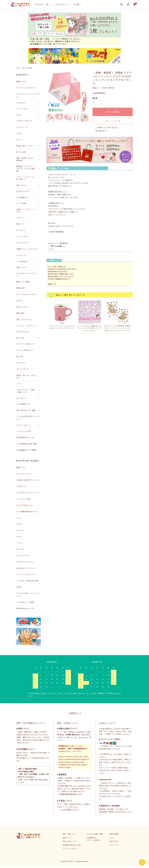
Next (85, 92)
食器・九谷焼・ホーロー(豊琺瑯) (25, 159)
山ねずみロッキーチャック (26, 568)
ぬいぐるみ (20, 338)
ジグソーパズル (22, 109)
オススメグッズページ (24, 474)
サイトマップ (114, 845)
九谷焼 (19, 587)
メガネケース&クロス (24, 121)
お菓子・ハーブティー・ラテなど (26, 210)
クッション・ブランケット (26, 326)
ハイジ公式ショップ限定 (25, 602)
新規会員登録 (114, 834)
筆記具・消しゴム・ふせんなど (26, 376)
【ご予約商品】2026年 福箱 (26, 444)
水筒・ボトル (21, 185)
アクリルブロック (23, 369)
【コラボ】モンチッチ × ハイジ (28, 493)
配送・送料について (70, 834)
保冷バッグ (20, 224)
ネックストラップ (23, 243)
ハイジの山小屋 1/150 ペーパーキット (28, 418)
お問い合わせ (114, 841)
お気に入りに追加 (113, 121)
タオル (19, 115)
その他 (76, 4)
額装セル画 (20, 288)
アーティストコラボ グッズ (26, 574)
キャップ (20, 140)
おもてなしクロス (23, 191)
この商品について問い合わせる (105, 128)
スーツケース (21, 255)
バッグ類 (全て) (22, 261)
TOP (18, 68)
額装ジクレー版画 (23, 282)
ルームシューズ (22, 127)
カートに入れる (113, 112)
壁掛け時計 (20, 313)
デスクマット (21, 363)
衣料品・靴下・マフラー (25, 146)
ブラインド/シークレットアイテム (28, 95)
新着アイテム (21, 81)
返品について (67, 838)
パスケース (20, 218)
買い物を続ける (100, 131)
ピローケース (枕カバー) (25, 344)
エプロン (20, 133)
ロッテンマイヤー (23, 555)
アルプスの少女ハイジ (24, 505)
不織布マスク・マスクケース (27, 249)
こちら (51, 249)
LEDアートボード (23, 307)
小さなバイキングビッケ (25, 562)
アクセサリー (21, 103)
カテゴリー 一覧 (42, 4)
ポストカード (21, 398)
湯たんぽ (20, 356)
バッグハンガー (22, 236)
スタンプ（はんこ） (24, 425)
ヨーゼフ (20, 524)
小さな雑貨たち (22, 197)
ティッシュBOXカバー (25, 350)
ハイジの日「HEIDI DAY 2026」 (28, 581)
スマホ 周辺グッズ (23, 404)
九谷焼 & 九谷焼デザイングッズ (28, 480)
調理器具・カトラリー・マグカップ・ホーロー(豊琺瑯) (26, 169)
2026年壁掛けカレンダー (25, 437)
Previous (50, 92)
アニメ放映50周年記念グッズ (27, 512)
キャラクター (61, 4)
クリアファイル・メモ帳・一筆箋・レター (26, 391)
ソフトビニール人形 (24, 431)
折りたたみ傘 (27, 68)
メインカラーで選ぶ (24, 499)
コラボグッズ (21, 486)
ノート (19, 384)
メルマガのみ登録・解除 (94, 834)
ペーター (20, 543)
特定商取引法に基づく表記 (72, 845)
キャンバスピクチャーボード (27, 294)
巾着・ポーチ (21, 267)
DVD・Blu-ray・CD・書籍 (26, 410)
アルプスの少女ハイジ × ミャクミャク (28, 595)
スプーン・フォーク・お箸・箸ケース (25, 178)
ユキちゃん (20, 530)
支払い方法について (70, 841)
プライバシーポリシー (70, 849)
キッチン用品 (21, 203)
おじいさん (20, 549)
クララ (19, 537)
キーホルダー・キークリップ (26, 274)
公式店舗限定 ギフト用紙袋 (26, 450)
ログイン (112, 838)
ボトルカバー (21, 230)
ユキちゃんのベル (23, 332)
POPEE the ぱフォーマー (26, 609)
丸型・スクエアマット (24, 319)
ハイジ (19, 518)
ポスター (20, 301)
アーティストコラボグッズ (26, 88)
